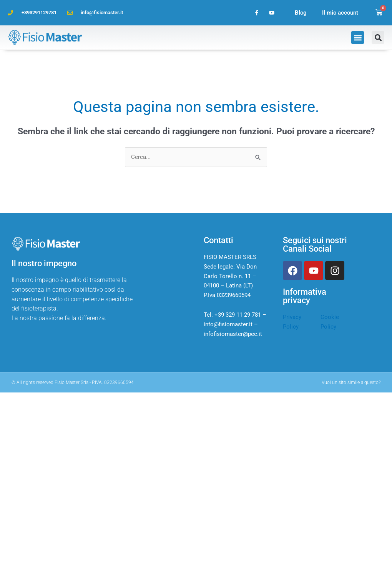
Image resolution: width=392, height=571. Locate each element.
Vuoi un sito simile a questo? (351, 382)
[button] (358, 38)
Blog (301, 13)
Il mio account (340, 13)
